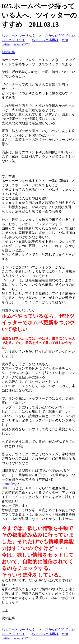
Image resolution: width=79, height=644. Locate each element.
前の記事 (8, 52)
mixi (65, 40)
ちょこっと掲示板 (45, 40)
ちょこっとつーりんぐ (18, 36)
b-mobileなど (11, 484)
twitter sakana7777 (16, 44)
